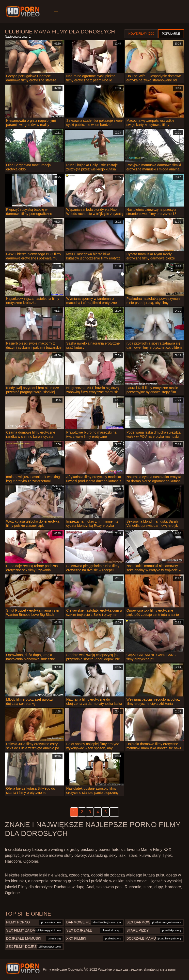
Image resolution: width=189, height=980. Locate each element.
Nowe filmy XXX (141, 34)
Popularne (171, 34)
